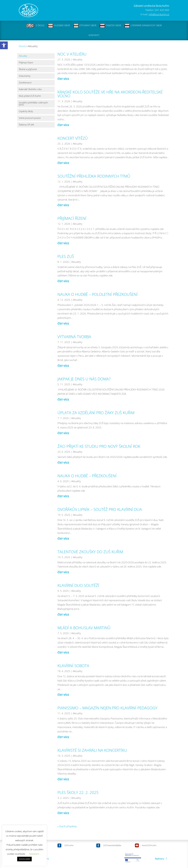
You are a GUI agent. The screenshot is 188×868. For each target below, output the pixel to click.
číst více (63, 79)
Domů (22, 46)
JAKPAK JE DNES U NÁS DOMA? (84, 379)
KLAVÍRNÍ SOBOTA (73, 666)
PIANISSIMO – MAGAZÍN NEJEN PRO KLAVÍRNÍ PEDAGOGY (107, 708)
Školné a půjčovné (28, 69)
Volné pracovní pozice (30, 118)
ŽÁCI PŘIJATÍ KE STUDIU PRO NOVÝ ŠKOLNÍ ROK (99, 446)
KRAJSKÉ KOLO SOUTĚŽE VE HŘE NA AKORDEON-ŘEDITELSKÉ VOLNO (110, 94)
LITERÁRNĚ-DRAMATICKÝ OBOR (143, 26)
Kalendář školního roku (30, 89)
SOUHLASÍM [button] (24, 859)
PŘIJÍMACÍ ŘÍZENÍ (72, 218)
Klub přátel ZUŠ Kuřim (30, 96)
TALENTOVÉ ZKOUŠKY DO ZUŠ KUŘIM (90, 552)
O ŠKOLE (35, 26)
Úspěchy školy (26, 111)
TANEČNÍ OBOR (110, 26)
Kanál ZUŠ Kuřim (149, 845)
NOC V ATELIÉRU (72, 54)
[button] (4, 45)
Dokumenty (25, 76)
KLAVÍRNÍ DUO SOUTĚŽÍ (78, 585)
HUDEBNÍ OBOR (59, 26)
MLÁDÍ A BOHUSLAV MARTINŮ (84, 628)
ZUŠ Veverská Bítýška (112, 845)
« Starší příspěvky (67, 826)
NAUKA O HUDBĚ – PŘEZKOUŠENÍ (87, 476)
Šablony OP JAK (26, 125)
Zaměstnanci (25, 83)
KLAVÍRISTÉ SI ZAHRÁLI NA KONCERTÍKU (92, 750)
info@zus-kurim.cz (159, 14)
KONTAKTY (94, 35)
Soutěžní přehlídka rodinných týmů (33, 104)
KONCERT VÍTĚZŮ (73, 138)
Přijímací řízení (26, 63)
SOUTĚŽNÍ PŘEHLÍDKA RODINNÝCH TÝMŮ (94, 176)
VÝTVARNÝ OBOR (85, 26)
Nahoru (160, 859)
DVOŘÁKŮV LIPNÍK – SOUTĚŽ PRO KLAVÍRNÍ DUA (100, 509)
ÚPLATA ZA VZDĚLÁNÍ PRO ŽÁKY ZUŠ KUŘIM (96, 413)
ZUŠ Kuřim (69, 845)
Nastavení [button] (34, 854)
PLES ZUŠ (66, 256)
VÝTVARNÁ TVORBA (74, 337)
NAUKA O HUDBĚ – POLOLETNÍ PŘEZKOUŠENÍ (98, 294)
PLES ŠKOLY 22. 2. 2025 (78, 792)
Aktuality (23, 56)
